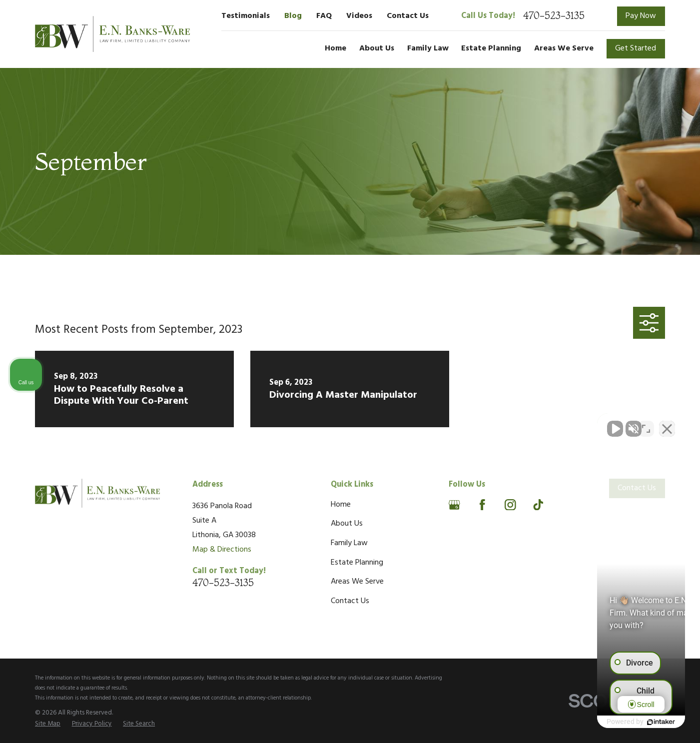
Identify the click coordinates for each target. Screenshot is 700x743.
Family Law (349, 543)
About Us (347, 524)
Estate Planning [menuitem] (491, 48)
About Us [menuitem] (377, 48)
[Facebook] (482, 505)
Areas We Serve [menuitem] (564, 48)
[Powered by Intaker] (615, 722)
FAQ (324, 16)
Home (341, 505)
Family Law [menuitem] (428, 48)
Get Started (636, 48)
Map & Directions (222, 550)
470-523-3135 (554, 16)
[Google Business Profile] (454, 505)
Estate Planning (357, 563)
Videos (359, 16)
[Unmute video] (523, 424)
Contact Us (408, 16)
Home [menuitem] (336, 48)
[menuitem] (48, 724)
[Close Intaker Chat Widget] (667, 424)
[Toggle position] (646, 424)
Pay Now (641, 16)
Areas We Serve (357, 582)
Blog (293, 16)
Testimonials (246, 16)
